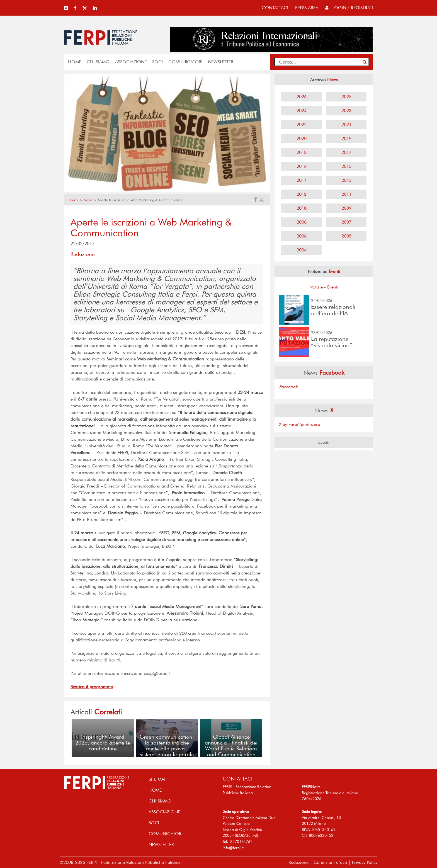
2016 (302, 166)
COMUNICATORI (185, 62)
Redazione (298, 862)
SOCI (157, 62)
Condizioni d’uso (330, 862)
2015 (346, 166)
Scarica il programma (92, 687)
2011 (346, 194)
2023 (346, 111)
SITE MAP (157, 779)
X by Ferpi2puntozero (300, 424)
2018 (302, 152)
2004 (302, 250)
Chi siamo (98, 62)
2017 (346, 152)
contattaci (275, 8)
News (88, 200)
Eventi (333, 287)
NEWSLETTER (221, 62)
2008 (302, 222)
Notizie (316, 287)
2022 (302, 124)
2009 (346, 208)
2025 (346, 97)
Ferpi (74, 200)
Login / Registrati (349, 8)
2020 (302, 138)
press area (307, 8)
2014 (302, 180)
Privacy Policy (365, 862)
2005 (346, 236)
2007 (346, 222)
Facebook (288, 387)
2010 (302, 208)
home (75, 62)
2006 (302, 236)
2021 (346, 124)
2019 (346, 138)
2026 (302, 97)
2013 (346, 180)
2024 (302, 111)
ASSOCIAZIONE (131, 62)
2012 (302, 194)
